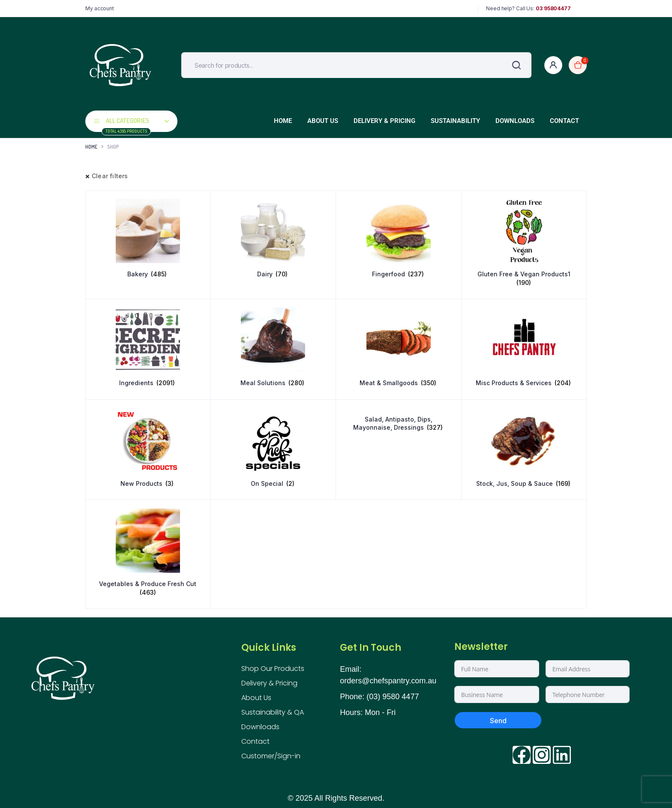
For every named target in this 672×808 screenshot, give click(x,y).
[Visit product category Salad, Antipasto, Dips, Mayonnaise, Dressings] (399, 420)
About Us (323, 121)
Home (283, 121)
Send (498, 721)
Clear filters (110, 176)
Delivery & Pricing (384, 121)
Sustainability (455, 121)
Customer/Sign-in (271, 756)
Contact (564, 121)
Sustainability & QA (273, 712)
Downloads (515, 121)
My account (100, 8)
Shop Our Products (273, 669)
